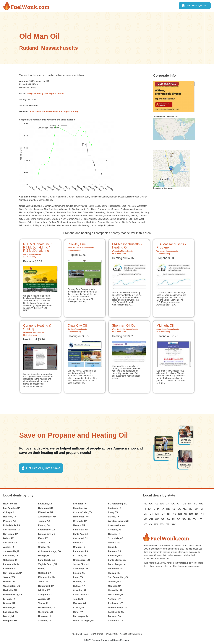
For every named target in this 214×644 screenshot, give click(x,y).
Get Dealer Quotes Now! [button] (43, 468)
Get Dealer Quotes (196, 6)
